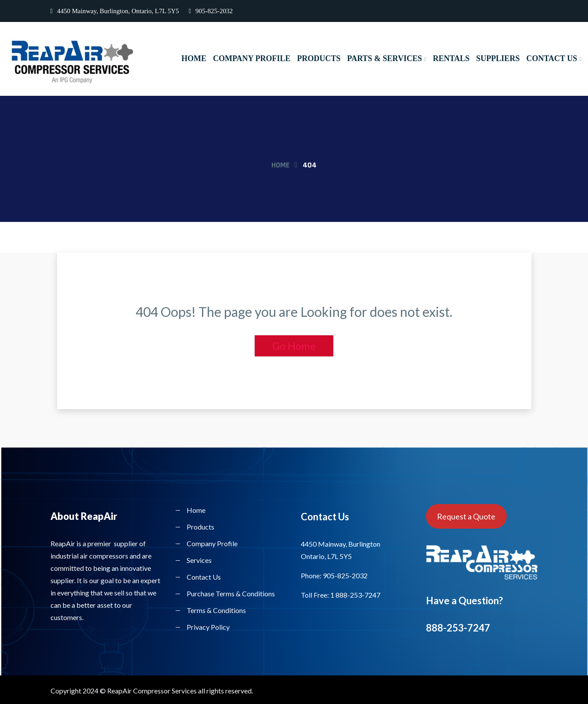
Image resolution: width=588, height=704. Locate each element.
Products (319, 58)
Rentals (451, 58)
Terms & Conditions (216, 610)
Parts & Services (384, 58)
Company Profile (252, 58)
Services (199, 560)
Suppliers (498, 58)
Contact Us (552, 58)
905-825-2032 (211, 11)
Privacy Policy (208, 627)
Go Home (294, 346)
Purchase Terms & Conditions (231, 593)
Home (194, 58)
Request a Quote (466, 516)
